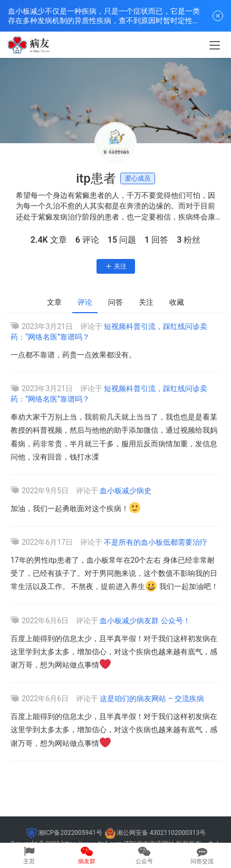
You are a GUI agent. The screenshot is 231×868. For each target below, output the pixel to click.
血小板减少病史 (126, 491)
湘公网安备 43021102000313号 (161, 833)
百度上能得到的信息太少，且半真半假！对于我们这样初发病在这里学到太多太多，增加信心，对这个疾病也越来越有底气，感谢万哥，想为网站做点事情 (114, 652)
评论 (85, 302)
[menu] (215, 45)
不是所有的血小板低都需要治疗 (156, 542)
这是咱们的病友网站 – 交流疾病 (152, 699)
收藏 (177, 302)
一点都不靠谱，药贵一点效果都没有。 (73, 355)
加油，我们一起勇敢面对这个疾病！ (75, 508)
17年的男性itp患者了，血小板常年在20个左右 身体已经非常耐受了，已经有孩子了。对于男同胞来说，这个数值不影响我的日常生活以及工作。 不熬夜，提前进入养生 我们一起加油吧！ (114, 573)
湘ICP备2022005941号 (70, 833)
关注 (116, 266)
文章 (54, 302)
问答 (115, 302)
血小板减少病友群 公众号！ (145, 621)
